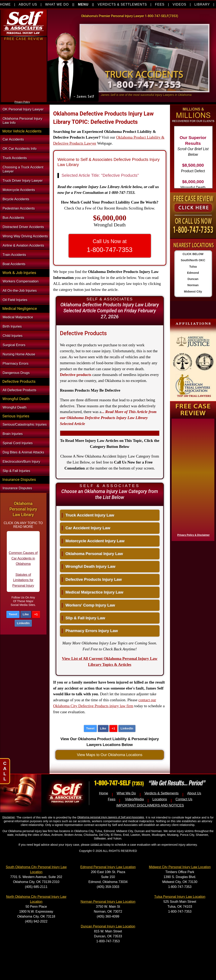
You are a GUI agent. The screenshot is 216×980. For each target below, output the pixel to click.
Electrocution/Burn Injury (21, 462)
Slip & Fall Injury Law (83, 618)
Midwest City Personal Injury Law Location (180, 867)
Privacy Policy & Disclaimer (193, 535)
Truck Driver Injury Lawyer (23, 181)
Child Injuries (13, 336)
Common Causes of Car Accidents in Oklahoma (23, 561)
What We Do (126, 793)
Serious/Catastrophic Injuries (25, 424)
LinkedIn (23, 623)
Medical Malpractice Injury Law (92, 592)
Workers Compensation (21, 281)
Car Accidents (13, 139)
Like (26, 614)
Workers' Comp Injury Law (88, 605)
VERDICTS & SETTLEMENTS (122, 4)
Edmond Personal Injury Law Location (108, 867)
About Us (194, 793)
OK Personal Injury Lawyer (23, 109)
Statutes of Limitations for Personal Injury (23, 583)
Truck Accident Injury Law (88, 515)
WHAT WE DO (57, 4)
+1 (36, 614)
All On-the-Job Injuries (20, 291)
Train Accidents (14, 255)
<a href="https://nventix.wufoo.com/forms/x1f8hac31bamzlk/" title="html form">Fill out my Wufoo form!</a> (192, 479)
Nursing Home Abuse (19, 354)
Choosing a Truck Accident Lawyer (23, 169)
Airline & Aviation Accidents (23, 245)
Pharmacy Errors (16, 364)
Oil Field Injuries (15, 300)
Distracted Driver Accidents (23, 227)
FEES (160, 4)
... (108, 418)
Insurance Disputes (17, 488)
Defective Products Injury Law (92, 579)
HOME (5, 4)
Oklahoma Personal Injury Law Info (23, 121)
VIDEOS (180, 4)
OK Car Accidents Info (20, 149)
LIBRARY (202, 4)
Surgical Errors (14, 345)
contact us (96, 844)
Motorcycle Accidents (19, 190)
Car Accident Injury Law (86, 528)
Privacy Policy (22, 102)
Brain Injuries (13, 434)
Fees (112, 799)
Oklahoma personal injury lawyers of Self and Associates (111, 817)
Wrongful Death (15, 407)
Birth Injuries (12, 326)
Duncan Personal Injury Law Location (108, 926)
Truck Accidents (15, 158)
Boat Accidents (14, 264)
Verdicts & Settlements (162, 793)
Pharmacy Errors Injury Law (90, 631)
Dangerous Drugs (16, 373)
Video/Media (134, 799)
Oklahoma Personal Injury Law (92, 554)
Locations (160, 799)
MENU (83, 4)
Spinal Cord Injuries (18, 443)
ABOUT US (28, 4)
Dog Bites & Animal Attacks (23, 452)
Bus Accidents (13, 218)
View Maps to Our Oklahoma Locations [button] (110, 755)
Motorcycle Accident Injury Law (93, 541)
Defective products (76, 375)
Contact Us (184, 799)
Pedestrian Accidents (19, 208)
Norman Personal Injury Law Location (108, 902)
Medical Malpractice (18, 317)
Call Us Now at (110, 246)
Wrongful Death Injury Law (89, 566)
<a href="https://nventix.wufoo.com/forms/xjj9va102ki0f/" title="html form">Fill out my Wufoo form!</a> (24, 98)
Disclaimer (9, 817)
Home (104, 793)
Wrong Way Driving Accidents (25, 236)
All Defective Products (20, 390)
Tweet (13, 614)
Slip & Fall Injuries (16, 471)
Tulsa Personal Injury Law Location (180, 897)
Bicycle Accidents (16, 199)
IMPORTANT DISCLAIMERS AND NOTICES (150, 805)
